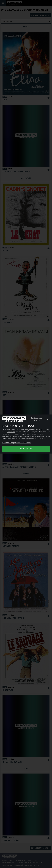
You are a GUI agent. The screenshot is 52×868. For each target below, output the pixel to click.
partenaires (11, 432)
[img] (47, 419)
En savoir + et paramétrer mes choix (16, 443)
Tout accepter (26, 449)
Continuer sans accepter (40, 419)
